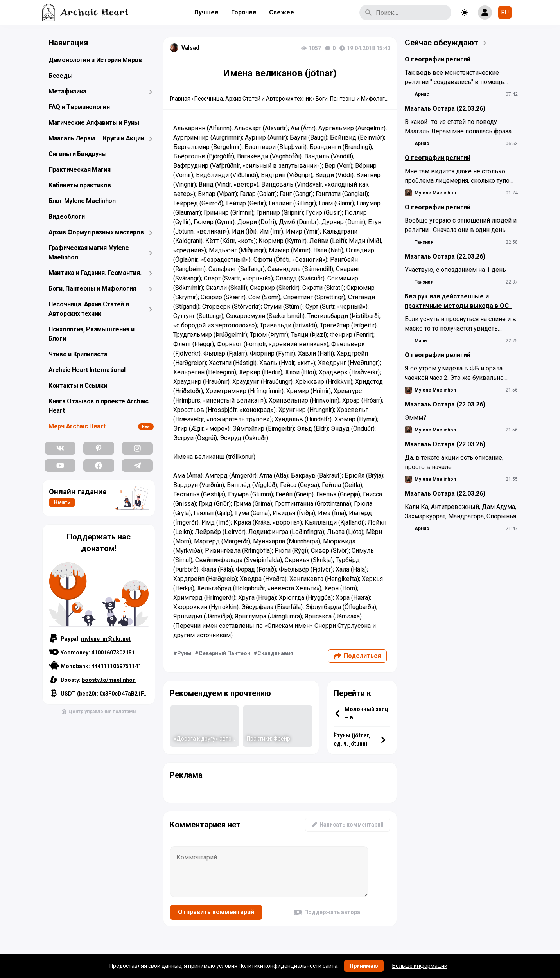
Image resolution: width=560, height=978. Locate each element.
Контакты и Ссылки (78, 386)
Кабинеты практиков (80, 185)
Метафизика (67, 91)
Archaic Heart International (87, 370)
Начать (62, 502)
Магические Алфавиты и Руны (94, 123)
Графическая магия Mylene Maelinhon (89, 253)
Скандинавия (275, 653)
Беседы (60, 76)
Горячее (244, 12)
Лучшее (206, 12)
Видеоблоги (67, 217)
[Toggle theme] (465, 13)
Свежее (282, 12)
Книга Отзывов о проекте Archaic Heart (99, 406)
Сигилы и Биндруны (78, 154)
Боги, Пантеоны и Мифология (92, 289)
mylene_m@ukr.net (106, 639)
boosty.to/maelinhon (109, 680)
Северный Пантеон (224, 653)
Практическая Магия (80, 170)
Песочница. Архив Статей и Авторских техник (89, 309)
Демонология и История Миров (95, 60)
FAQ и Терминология (79, 107)
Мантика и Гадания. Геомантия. (95, 273)
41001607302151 (113, 653)
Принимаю (364, 966)
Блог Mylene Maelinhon (82, 201)
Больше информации (420, 966)
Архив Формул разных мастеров (96, 232)
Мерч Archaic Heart (77, 426)
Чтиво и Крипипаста (78, 354)
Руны (184, 653)
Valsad (190, 48)
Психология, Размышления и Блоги (92, 334)
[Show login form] (485, 13)
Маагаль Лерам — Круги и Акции (96, 138)
